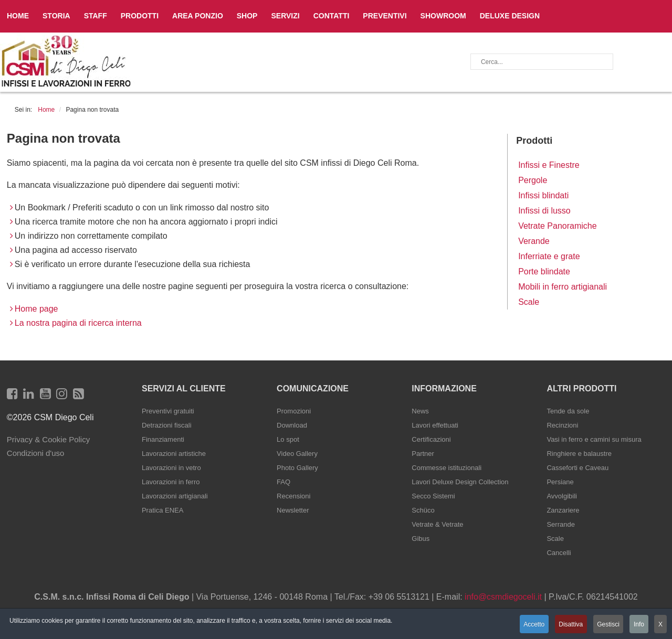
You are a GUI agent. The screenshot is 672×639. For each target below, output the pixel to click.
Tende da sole (568, 411)
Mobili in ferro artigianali (563, 287)
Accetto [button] (529, 625)
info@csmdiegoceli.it (503, 597)
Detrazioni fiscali (167, 425)
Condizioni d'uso (36, 453)
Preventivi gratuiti (168, 411)
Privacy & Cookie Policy (48, 439)
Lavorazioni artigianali (175, 496)
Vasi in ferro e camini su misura (594, 439)
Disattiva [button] (567, 625)
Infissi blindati (543, 195)
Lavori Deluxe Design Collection (460, 482)
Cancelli (559, 553)
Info (638, 625)
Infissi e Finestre (549, 165)
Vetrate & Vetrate (437, 524)
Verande (534, 241)
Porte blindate (544, 271)
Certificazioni (431, 439)
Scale (529, 302)
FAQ (283, 482)
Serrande (560, 524)
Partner (423, 454)
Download (292, 425)
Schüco (423, 510)
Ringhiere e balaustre (579, 454)
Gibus (421, 539)
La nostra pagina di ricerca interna (78, 323)
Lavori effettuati (435, 425)
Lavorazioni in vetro (171, 468)
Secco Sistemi (433, 496)
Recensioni (293, 496)
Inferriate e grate (549, 256)
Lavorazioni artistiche (174, 454)
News (420, 411)
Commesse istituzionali (447, 468)
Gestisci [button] (606, 625)
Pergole (533, 180)
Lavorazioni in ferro (171, 482)
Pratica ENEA (162, 510)
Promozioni (294, 411)
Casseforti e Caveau (577, 468)
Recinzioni (562, 425)
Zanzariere (563, 510)
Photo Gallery (297, 468)
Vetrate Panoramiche (557, 226)
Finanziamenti (163, 439)
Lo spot (288, 439)
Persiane (560, 482)
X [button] (660, 625)
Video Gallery (297, 454)
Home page (36, 309)
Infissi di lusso (544, 211)
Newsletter (293, 510)
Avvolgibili (562, 496)
